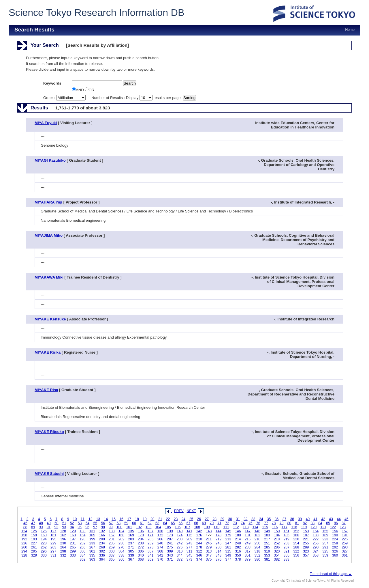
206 (160, 539)
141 (189, 531)
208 (180, 539)
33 (253, 519)
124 (24, 531)
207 (170, 539)
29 (222, 519)
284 (257, 547)
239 (150, 543)
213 (228, 539)
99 (111, 527)
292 (335, 547)
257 (325, 543)
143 (209, 531)
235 (112, 543)
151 (287, 531)
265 (73, 547)
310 (180, 551)
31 (238, 519)
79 (282, 523)
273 (150, 547)
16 (121, 519)
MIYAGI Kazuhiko (50, 160)
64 (165, 523)
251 (267, 543)
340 (141, 555)
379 (248, 559)
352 (257, 555)
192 (24, 539)
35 (269, 519)
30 (230, 519)
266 (82, 547)
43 (331, 519)
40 (308, 519)
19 (145, 519)
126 (44, 531)
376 (219, 559)
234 (102, 543)
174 (180, 535)
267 (92, 547)
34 (261, 519)
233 (92, 543)
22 (168, 519)
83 (312, 523)
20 (153, 519)
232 (82, 543)
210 (199, 539)
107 (187, 527)
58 (118, 523)
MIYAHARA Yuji (48, 202)
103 (148, 527)
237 (131, 543)
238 (141, 543)
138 (160, 531)
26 (199, 519)
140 (180, 531)
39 (300, 519)
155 (325, 531)
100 (119, 527)
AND (78, 90)
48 (41, 523)
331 (53, 555)
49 (49, 523)
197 (73, 539)
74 (243, 523)
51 (64, 523)
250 (257, 543)
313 (209, 551)
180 (238, 535)
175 (189, 535)
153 (306, 531)
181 (248, 535)
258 (335, 543)
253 (287, 543)
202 (121, 539)
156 (335, 531)
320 (277, 551)
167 (112, 535)
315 (228, 551)
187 (306, 535)
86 (336, 523)
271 (131, 547)
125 (34, 531)
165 (92, 535)
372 (180, 559)
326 (335, 551)
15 (114, 519)
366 (121, 559)
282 (238, 547)
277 (189, 547)
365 (112, 559)
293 (345, 547)
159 (34, 535)
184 (277, 535)
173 (170, 535)
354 (277, 555)
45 (347, 519)
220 (296, 539)
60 (134, 523)
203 (131, 539)
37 (285, 519)
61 (142, 523)
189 (325, 535)
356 (296, 555)
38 (292, 519)
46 (25, 523)
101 (129, 527)
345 (189, 555)
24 (184, 519)
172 (160, 535)
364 (102, 559)
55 (95, 523)
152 (296, 531)
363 (92, 559)
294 (24, 551)
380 (257, 559)
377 (228, 559)
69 (204, 523)
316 (238, 551)
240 (160, 543)
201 (112, 539)
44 (339, 519)
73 (235, 523)
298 (63, 551)
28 (214, 519)
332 (63, 555)
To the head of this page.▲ (331, 574)
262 (44, 547)
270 (121, 547)
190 (335, 535)
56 (103, 523)
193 (34, 539)
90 (41, 527)
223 (325, 539)
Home (350, 30)
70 (212, 523)
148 (257, 531)
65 (173, 523)
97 (95, 527)
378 (238, 559)
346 (199, 555)
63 (157, 523)
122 (333, 527)
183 (267, 535)
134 (121, 531)
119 (304, 527)
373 (189, 559)
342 (160, 555)
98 (103, 527)
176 (199, 535)
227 (34, 543)
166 (102, 535)
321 (287, 551)
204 (141, 539)
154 (316, 531)
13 (98, 519)
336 (102, 555)
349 (228, 555)
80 (289, 523)
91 (49, 527)
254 (296, 543)
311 (189, 551)
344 (180, 555)
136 (141, 531)
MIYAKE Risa (46, 390)
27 (207, 519)
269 (112, 547)
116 (275, 527)
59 (126, 523)
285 (267, 547)
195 (53, 539)
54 (88, 523)
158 (24, 535)
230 (63, 543)
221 (306, 539)
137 (150, 531)
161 (53, 535)
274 (160, 547)
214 (238, 539)
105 (168, 527)
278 (199, 547)
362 (82, 559)
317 (248, 551)
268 (102, 547)
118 (294, 527)
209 (189, 539)
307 (150, 551)
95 (80, 527)
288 (296, 547)
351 (248, 555)
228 (44, 543)
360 (335, 555)
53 (80, 523)
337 (112, 555)
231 (73, 543)
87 (344, 523)
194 (44, 539)
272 (141, 547)
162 (63, 535)
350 (238, 555)
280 (219, 547)
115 (265, 527)
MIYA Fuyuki (46, 123)
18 (137, 519)
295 (34, 551)
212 (219, 539)
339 (131, 555)
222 (316, 539)
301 (92, 551)
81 (297, 523)
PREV (179, 511)
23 (176, 519)
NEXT (191, 511)
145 (228, 531)
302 (102, 551)
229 (53, 543)
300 (82, 551)
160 (44, 535)
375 (209, 559)
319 (267, 551)
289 (306, 547)
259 (345, 543)
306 (141, 551)
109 (207, 527)
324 (316, 551)
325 (325, 551)
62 (150, 523)
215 (248, 539)
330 (44, 555)
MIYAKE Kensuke (50, 319)
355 (287, 555)
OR (90, 90)
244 (199, 543)
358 (316, 555)
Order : (65, 98)
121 (323, 527)
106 (178, 527)
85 (328, 523)
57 (111, 523)
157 (345, 531)
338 (121, 555)
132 (102, 531)
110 (216, 527)
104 (158, 527)
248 (238, 543)
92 (57, 527)
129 (73, 531)
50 (57, 523)
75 (251, 523)
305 (131, 551)
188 (316, 535)
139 (170, 531)
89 (33, 527)
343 (170, 555)
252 (277, 543)
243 (189, 543)
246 (219, 543)
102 (139, 527)
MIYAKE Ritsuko (49, 432)
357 (306, 555)
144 (219, 531)
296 (44, 551)
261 (34, 547)
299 (73, 551)
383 (287, 559)
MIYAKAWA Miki (49, 277)
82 (305, 523)
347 (209, 555)
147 (248, 531)
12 (91, 519)
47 (33, 523)
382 (277, 559)
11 (83, 519)
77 (266, 523)
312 (199, 551)
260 (24, 547)
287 (287, 547)
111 (226, 527)
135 (131, 531)
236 (121, 543)
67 (189, 523)
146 (238, 531)
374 (199, 559)
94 (72, 527)
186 (296, 535)
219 (287, 539)
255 (306, 543)
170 (141, 535)
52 (72, 523)
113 (246, 527)
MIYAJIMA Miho (49, 235)
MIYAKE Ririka (48, 352)
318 (257, 551)
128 (63, 531)
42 (323, 519)
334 (82, 555)
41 (315, 519)
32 (246, 519)
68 (196, 523)
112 (236, 527)
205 (150, 539)
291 (325, 547)
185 (287, 535)
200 (102, 539)
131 (92, 531)
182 (257, 535)
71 (219, 523)
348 (219, 555)
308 (160, 551)
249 (248, 543)
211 (209, 539)
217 (267, 539)
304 (121, 551)
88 (25, 527)
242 (180, 543)
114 (255, 527)
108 (197, 527)
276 (180, 547)
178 (219, 535)
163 (73, 535)
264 (63, 547)
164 (82, 535)
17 (129, 519)
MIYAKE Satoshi (49, 474)
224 (335, 539)
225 (345, 539)
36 (277, 519)
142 (199, 531)
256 (316, 543)
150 (277, 531)
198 (82, 539)
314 (219, 551)
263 (53, 547)
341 (150, 555)
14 (106, 519)
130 (82, 531)
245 (209, 543)
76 (258, 523)
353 (267, 555)
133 (112, 531)
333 (73, 555)
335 (92, 555)
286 (277, 547)
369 (150, 559)
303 (112, 551)
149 (267, 531)
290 (316, 547)
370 (160, 559)
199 (92, 539)
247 (228, 543)
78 (274, 523)
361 (345, 555)
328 (24, 555)
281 (228, 547)
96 (87, 527)
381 (267, 559)
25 (191, 519)
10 (75, 519)
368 (141, 559)
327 (345, 551)
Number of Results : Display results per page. (137, 98)
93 (64, 527)
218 (277, 539)
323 (306, 551)
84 (320, 523)
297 (53, 551)
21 (160, 519)
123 (343, 527)
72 (227, 523)
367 (131, 559)
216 (257, 539)
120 (314, 527)
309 (170, 551)
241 (170, 543)
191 (345, 535)
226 (24, 543)
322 (296, 551)
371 (170, 559)
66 (181, 523)
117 (285, 527)
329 (34, 555)
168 (121, 535)
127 (53, 531)
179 (228, 535)
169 (131, 535)
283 (248, 547)
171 (150, 535)
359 (325, 555)
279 (209, 547)
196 (63, 539)
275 (170, 547)
